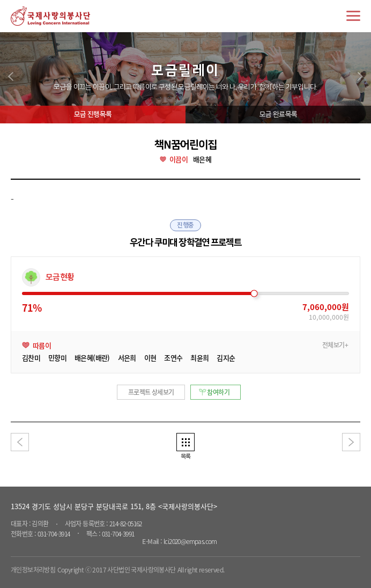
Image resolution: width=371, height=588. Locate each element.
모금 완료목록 (278, 114)
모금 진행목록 (93, 114)
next (360, 76)
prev (11, 76)
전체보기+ (335, 345)
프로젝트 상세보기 (151, 392)
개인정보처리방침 (33, 570)
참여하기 (218, 392)
